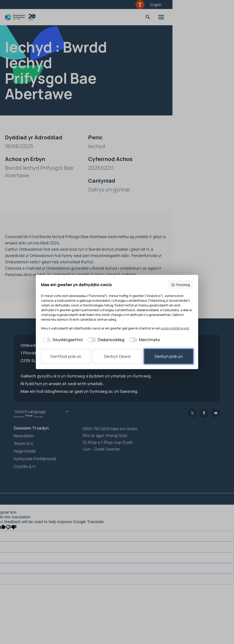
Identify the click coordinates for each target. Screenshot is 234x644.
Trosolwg (180, 285)
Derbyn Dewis (117, 356)
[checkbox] (62, 340)
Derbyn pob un (169, 356)
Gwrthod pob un (66, 356)
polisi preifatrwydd (175, 328)
